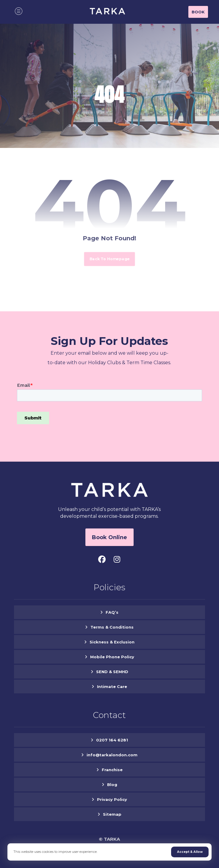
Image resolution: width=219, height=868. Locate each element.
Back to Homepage (109, 259)
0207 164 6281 (112, 740)
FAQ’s (112, 612)
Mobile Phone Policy (112, 657)
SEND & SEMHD (112, 672)
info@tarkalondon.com (112, 755)
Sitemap (112, 814)
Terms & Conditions (112, 627)
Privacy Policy (112, 799)
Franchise (112, 770)
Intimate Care (112, 686)
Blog (112, 785)
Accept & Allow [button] (190, 852)
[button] (19, 11)
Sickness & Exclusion (112, 642)
